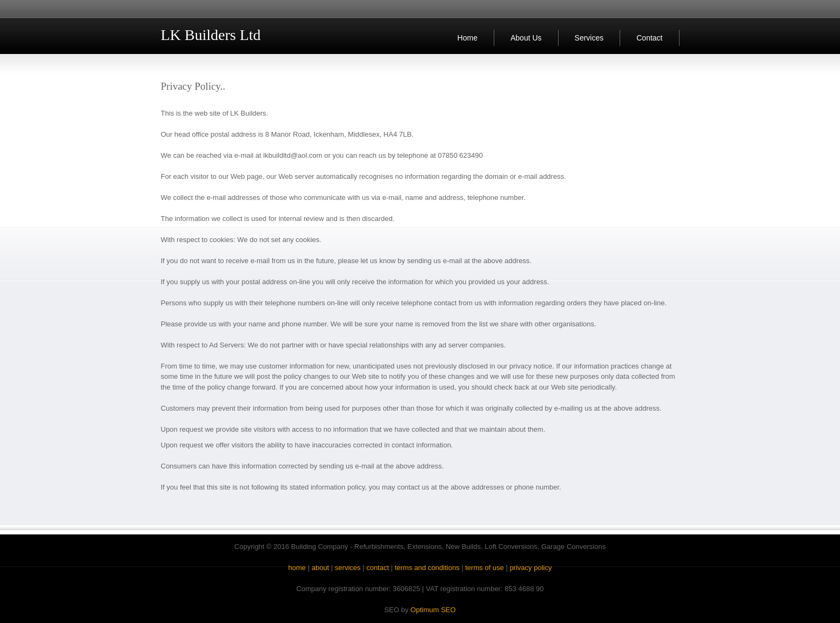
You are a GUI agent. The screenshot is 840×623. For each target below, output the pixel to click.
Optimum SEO (433, 610)
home (297, 568)
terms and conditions (427, 568)
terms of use (485, 568)
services (348, 568)
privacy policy (530, 568)
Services (589, 38)
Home (468, 38)
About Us (526, 38)
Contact (649, 38)
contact (378, 568)
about (321, 568)
